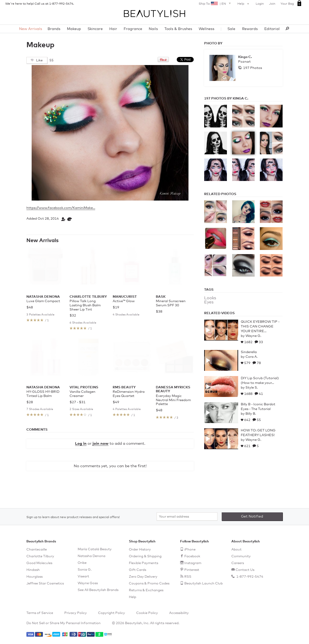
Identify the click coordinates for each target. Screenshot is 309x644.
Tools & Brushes (178, 29)
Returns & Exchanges (146, 590)
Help (244, 4)
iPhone (190, 550)
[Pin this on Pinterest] (163, 61)
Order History (140, 550)
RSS (188, 577)
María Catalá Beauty (95, 549)
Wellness (207, 29)
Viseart (83, 576)
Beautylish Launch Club (204, 584)
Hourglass (35, 577)
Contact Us (245, 570)
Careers (238, 563)
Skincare (95, 29)
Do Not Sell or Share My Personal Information (64, 623)
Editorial (272, 29)
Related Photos (220, 194)
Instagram (193, 563)
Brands (54, 29)
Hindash (33, 570)
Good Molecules (39, 563)
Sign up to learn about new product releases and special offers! (73, 517)
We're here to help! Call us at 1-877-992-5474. (40, 4)
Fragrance (133, 29)
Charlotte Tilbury (40, 556)
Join (272, 4)
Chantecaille (37, 550)
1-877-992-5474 (249, 577)
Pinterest (192, 570)
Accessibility (179, 613)
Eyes (209, 302)
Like (39, 60)
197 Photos (252, 68)
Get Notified (252, 517)
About (236, 550)
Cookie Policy (147, 613)
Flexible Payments (144, 563)
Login (260, 4)
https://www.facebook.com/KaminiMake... (61, 208)
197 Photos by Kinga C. (226, 99)
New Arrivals (31, 29)
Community (241, 556)
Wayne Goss (88, 583)
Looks (210, 298)
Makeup (74, 29)
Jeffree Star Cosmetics (45, 584)
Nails (153, 29)
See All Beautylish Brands (98, 590)
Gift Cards (138, 570)
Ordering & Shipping (145, 556)
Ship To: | (215, 3)
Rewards (250, 29)
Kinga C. (245, 57)
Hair (113, 29)
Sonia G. (85, 570)
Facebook (192, 556)
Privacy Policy (76, 613)
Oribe (82, 563)
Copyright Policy (111, 613)
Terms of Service (40, 613)
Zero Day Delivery (143, 577)
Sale (231, 29)
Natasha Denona (91, 556)
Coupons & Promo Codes (149, 584)
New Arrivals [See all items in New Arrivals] (42, 241)
